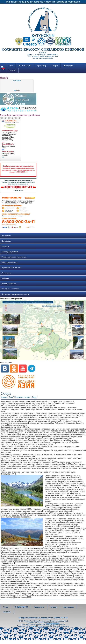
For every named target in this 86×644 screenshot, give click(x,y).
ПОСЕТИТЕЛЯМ (25, 66)
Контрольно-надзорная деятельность (15, 294)
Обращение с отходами (10, 289)
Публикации (6, 273)
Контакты (12, 71)
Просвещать (6, 241)
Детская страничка (9, 283)
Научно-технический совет (12, 268)
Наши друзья (68, 66)
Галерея (55, 66)
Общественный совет (10, 262)
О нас (11, 66)
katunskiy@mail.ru (53, 623)
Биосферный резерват (10, 252)
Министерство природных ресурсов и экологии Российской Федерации (43, 2)
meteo (17, 90)
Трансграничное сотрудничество (14, 257)
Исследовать (6, 236)
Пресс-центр (42, 66)
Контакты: (43, 53)
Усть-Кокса (17, 81)
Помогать (5, 278)
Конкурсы (5, 246)
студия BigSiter (36, 626)
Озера (34, 397)
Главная (4, 397)
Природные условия (22, 397)
